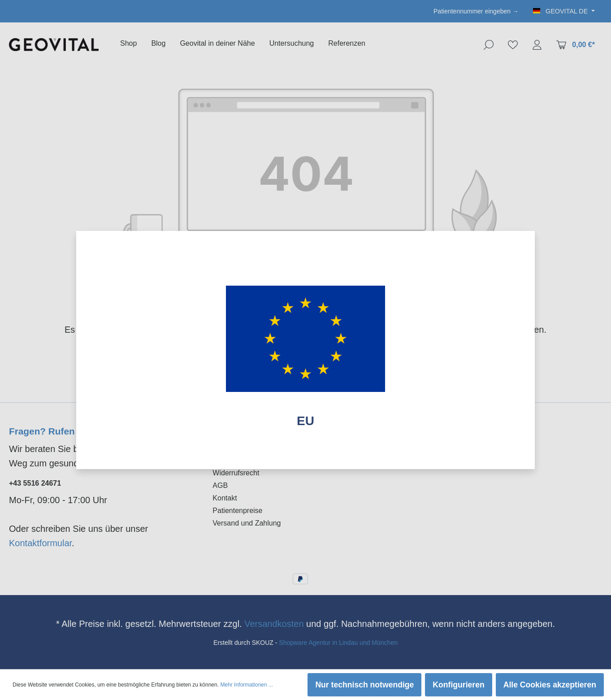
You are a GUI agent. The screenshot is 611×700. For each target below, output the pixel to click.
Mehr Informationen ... (246, 685)
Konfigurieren (458, 685)
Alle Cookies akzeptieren (550, 685)
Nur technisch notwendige (364, 685)
